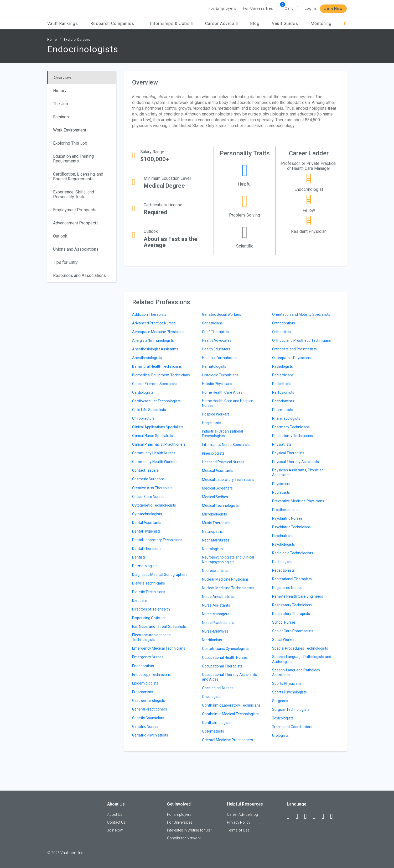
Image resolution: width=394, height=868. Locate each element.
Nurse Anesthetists (218, 597)
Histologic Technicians (220, 375)
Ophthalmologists (217, 723)
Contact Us (116, 822)
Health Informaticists (219, 358)
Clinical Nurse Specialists (152, 436)
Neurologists (212, 549)
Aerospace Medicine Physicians (158, 332)
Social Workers (284, 640)
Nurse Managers (216, 614)
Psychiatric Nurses (287, 518)
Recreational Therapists (292, 579)
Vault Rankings (63, 23)
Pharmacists (283, 410)
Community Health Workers (155, 462)
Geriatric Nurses (145, 727)
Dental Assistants (147, 523)
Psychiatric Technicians (291, 527)
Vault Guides (285, 23)
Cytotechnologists (147, 514)
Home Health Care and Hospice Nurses (228, 403)
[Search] (345, 23)
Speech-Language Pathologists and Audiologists (302, 659)
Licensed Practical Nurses (223, 462)
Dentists (139, 557)
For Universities (258, 8)
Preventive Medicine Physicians (298, 501)
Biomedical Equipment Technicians (161, 375)
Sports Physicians (287, 683)
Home (52, 40)
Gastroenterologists (149, 701)
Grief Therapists (215, 332)
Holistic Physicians (217, 384)
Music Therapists (216, 523)
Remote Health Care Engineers (298, 596)
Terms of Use (238, 830)
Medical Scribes (215, 497)
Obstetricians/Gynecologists (225, 649)
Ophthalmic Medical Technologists (230, 714)
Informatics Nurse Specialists (226, 445)
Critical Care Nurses (148, 497)
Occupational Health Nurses (225, 657)
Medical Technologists (220, 506)
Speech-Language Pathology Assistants (296, 672)
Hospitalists (212, 423)
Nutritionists (212, 640)
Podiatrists (281, 492)
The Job (61, 104)
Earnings (61, 117)
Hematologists (214, 366)
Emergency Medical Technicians (159, 648)
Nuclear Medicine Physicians (225, 579)
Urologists (280, 735)
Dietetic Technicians (149, 592)
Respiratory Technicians (292, 605)
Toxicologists (283, 718)
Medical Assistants (218, 471)
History (60, 91)
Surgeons (280, 701)
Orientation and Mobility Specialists (301, 314)
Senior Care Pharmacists (293, 631)
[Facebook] (291, 816)
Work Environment (70, 130)
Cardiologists (143, 392)
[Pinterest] (325, 816)
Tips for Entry (65, 262)
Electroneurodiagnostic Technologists (151, 637)
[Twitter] (308, 816)
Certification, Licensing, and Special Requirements (78, 177)
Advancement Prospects (76, 223)
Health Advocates (217, 340)
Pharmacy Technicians (291, 427)
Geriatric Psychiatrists (150, 735)
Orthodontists (284, 323)
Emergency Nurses (148, 657)
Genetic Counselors (148, 718)
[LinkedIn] (299, 816)
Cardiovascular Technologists (156, 401)
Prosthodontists (285, 510)
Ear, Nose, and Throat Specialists (159, 627)
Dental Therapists (147, 549)
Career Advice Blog (242, 814)
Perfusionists (283, 392)
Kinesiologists (213, 453)
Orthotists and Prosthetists (294, 349)
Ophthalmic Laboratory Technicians (231, 705)
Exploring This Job (70, 143)
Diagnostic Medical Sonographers (160, 575)
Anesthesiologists (147, 358)
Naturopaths (212, 532)
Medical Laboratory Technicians (228, 480)
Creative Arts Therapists (152, 488)
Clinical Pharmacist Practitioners (159, 444)
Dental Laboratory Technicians (157, 540)
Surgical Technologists (291, 709)
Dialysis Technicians (149, 583)
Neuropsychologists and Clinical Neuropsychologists (228, 560)
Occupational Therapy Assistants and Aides (229, 677)
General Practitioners (150, 709)
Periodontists (283, 401)
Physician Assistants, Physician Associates (298, 472)
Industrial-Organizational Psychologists (222, 434)
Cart (289, 8)
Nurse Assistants (216, 605)
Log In (310, 8)
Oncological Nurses (218, 688)
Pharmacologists (286, 418)
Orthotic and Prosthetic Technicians (302, 340)
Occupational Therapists (222, 666)
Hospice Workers (216, 414)
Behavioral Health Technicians (157, 366)
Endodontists (143, 666)
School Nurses (284, 622)
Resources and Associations (79, 275)
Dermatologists (145, 566)
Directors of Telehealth (151, 609)
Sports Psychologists (289, 692)
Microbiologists (214, 514)
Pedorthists (282, 384)
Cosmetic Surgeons (148, 479)
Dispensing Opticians (149, 618)
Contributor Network (184, 838)
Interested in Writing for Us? (189, 830)
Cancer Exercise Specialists (155, 384)
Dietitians (140, 601)
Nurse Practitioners (218, 623)
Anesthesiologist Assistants (155, 349)
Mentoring (321, 23)
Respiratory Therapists (291, 614)
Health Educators (216, 349)
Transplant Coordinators (292, 727)
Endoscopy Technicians (151, 675)
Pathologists (282, 366)
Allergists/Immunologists (153, 340)
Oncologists (212, 697)
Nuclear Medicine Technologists (228, 588)
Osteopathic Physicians (291, 358)
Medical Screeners (217, 488)
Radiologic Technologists (293, 553)
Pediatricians (283, 375)
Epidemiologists (145, 683)
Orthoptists (281, 332)
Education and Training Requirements (73, 159)
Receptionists (283, 570)
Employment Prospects (75, 210)
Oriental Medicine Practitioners (227, 740)
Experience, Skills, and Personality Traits (74, 194)
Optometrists (213, 731)
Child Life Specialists (149, 410)
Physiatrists (282, 444)
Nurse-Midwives (215, 631)
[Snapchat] (334, 816)
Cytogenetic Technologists (154, 505)
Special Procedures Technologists (300, 648)
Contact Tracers (145, 470)
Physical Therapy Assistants (295, 462)
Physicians (281, 484)
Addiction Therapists (149, 314)
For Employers (222, 8)
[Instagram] (317, 816)
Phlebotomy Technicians (292, 436)
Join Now (333, 9)
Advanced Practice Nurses (154, 323)
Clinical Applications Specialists (158, 427)
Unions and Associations (76, 249)
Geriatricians (212, 323)
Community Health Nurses (154, 453)
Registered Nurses (287, 588)
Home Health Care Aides (222, 392)
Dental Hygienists (146, 531)
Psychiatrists (283, 536)
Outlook (60, 236)
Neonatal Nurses (216, 540)
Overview (63, 78)
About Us (115, 814)
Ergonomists (143, 692)
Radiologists (282, 562)
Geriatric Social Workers (222, 314)
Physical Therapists (288, 453)
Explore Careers (77, 40)
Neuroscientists (215, 571)
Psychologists (284, 544)
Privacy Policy (239, 822)
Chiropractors (143, 418)
